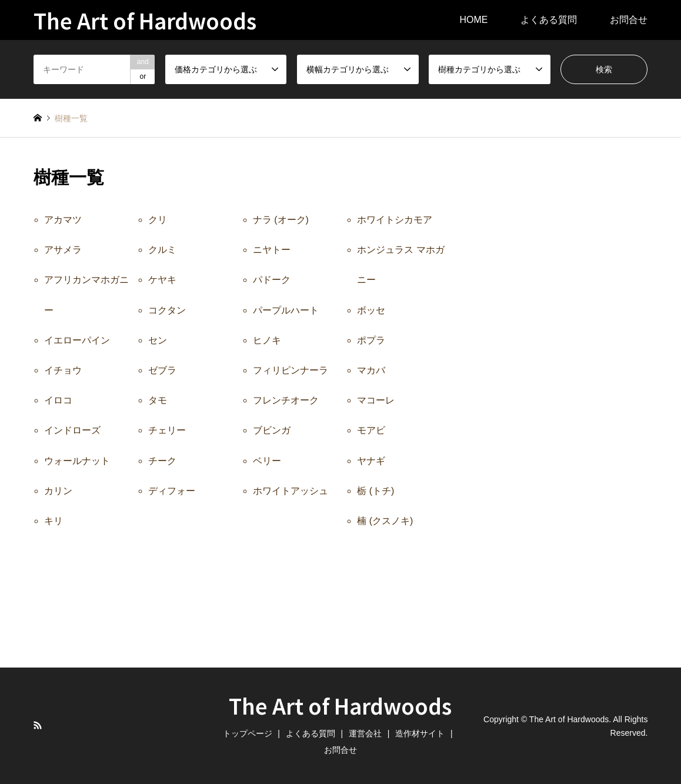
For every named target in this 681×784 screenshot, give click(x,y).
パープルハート (286, 310)
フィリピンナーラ (291, 370)
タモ (158, 400)
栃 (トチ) (375, 491)
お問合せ (629, 20)
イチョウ (63, 370)
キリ (54, 521)
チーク (162, 461)
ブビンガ (272, 430)
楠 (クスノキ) (385, 521)
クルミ (162, 250)
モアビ (371, 430)
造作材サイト (420, 733)
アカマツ (63, 220)
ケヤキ (162, 280)
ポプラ (371, 340)
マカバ (371, 370)
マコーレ (376, 400)
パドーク (272, 280)
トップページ (248, 733)
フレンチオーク (286, 400)
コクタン (167, 310)
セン (158, 340)
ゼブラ (162, 370)
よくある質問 (549, 20)
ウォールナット (77, 461)
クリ (158, 220)
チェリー (167, 430)
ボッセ (371, 310)
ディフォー (172, 491)
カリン (58, 491)
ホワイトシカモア (395, 220)
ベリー (267, 461)
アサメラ (63, 250)
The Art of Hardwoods (340, 705)
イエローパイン (77, 340)
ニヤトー (272, 250)
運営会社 (365, 733)
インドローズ (72, 430)
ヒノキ (267, 340)
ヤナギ (371, 461)
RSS (38, 725)
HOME (473, 20)
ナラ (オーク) (281, 220)
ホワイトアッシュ (291, 491)
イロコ (58, 400)
